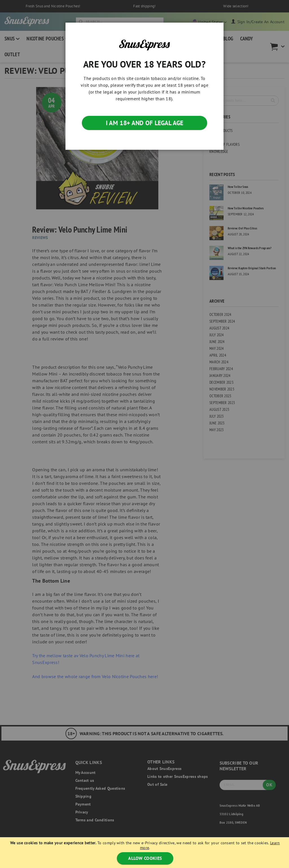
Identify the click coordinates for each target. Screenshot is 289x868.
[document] (145, 853)
